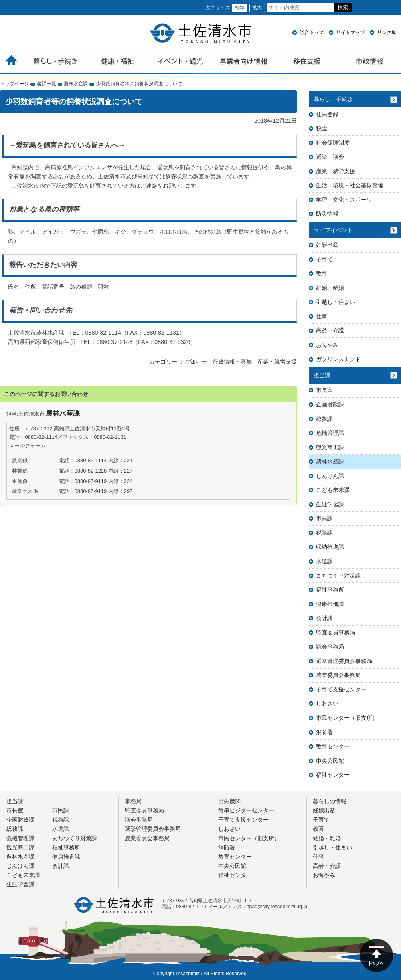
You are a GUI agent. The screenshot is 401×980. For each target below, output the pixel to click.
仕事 (322, 316)
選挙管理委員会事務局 (344, 661)
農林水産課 (76, 84)
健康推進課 (330, 604)
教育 (322, 273)
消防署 (324, 732)
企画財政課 (330, 404)
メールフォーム (27, 446)
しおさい (327, 703)
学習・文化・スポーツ (344, 200)
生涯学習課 (330, 504)
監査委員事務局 (336, 632)
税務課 (324, 533)
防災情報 (327, 214)
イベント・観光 (181, 64)
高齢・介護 (330, 330)
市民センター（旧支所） (347, 718)
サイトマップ (350, 32)
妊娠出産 (327, 245)
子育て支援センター (341, 689)
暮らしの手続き (55, 64)
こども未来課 (333, 490)
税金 (322, 128)
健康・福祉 (118, 64)
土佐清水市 (200, 33)
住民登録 (327, 114)
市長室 (324, 390)
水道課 (324, 561)
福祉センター (333, 775)
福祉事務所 (330, 590)
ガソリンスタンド (338, 359)
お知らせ (196, 362)
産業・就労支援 (277, 362)
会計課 (324, 618)
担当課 (322, 375)
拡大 (257, 8)
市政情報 (370, 64)
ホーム (12, 64)
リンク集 (387, 32)
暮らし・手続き (333, 99)
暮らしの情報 (330, 801)
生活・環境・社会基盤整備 (350, 185)
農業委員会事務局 (338, 675)
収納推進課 (330, 547)
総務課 (324, 419)
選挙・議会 (330, 157)
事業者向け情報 (244, 64)
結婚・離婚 (330, 288)
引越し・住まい (336, 302)
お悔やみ (327, 345)
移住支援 (307, 64)
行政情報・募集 (232, 362)
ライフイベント (333, 230)
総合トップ (312, 32)
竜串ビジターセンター (246, 810)
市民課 (324, 518)
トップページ (14, 84)
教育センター (333, 746)
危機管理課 (330, 433)
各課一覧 (47, 84)
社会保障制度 (333, 143)
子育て (324, 259)
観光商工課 (330, 447)
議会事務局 (330, 647)
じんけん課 (330, 476)
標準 (240, 8)
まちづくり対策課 (338, 576)
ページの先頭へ (376, 955)
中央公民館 (330, 761)
